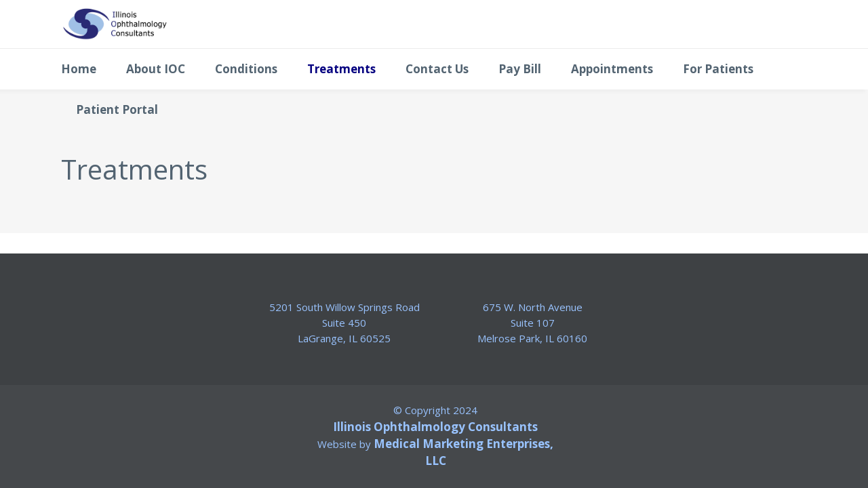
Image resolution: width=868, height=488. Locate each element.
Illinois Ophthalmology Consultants (435, 427)
